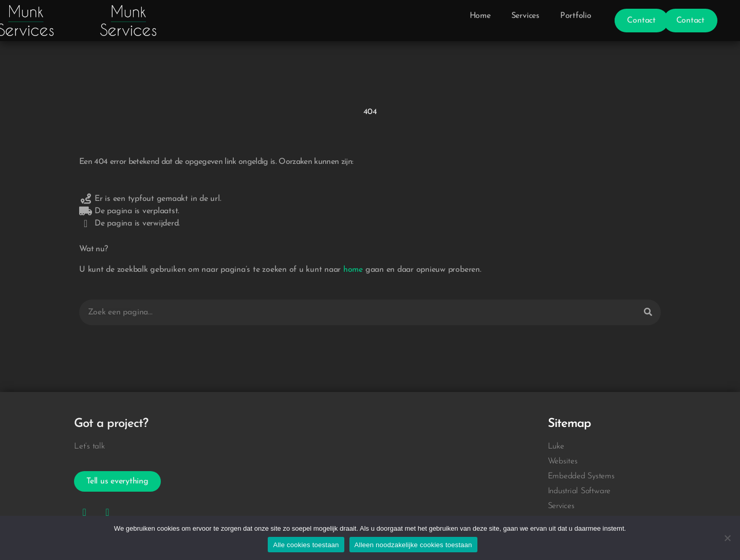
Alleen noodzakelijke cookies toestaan (413, 545)
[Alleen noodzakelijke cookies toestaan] (727, 538)
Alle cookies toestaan (306, 545)
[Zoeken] (648, 312)
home (353, 270)
